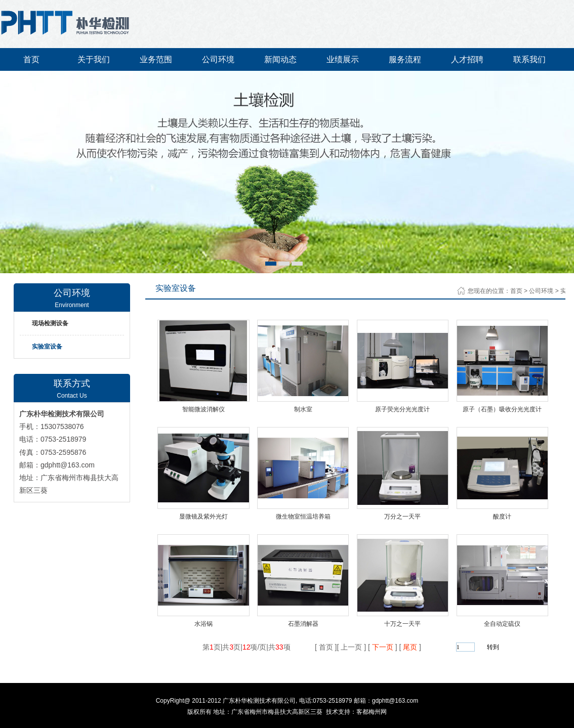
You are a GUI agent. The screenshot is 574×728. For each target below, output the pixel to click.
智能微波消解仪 (203, 409)
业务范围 (156, 59)
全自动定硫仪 (502, 624)
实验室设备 (47, 347)
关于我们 (94, 59)
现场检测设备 (50, 323)
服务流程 (405, 59)
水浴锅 (203, 624)
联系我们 (529, 59)
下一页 (383, 647)
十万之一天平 (402, 624)
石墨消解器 (303, 624)
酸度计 (502, 517)
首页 (31, 59)
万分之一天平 (402, 517)
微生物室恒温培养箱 (303, 517)
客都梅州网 (372, 712)
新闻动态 (280, 59)
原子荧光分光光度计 (402, 409)
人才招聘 (467, 59)
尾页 (410, 647)
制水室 (303, 409)
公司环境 (218, 59)
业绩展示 (343, 59)
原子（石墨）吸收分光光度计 (502, 409)
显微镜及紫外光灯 (203, 517)
